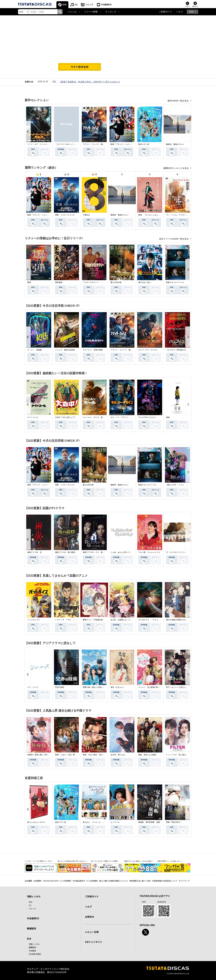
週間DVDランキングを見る (176, 168)
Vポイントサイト (94, 942)
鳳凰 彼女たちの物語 (147, 755)
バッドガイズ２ (34, 620)
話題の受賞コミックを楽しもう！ (170, 861)
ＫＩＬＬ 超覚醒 (34, 350)
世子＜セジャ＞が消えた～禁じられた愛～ (183, 687)
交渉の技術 (60, 687)
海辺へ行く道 (144, 144)
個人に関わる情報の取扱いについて (114, 881)
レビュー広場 (92, 932)
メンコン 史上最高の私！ (149, 687)
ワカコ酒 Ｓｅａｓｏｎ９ (149, 552)
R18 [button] (191, 12)
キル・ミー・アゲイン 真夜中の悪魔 (126, 417)
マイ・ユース (33, 687)
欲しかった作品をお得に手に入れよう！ (73, 861)
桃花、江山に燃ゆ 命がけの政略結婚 (98, 755)
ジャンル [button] (72, 12)
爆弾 (29, 282)
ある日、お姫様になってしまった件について (129, 620)
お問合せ (90, 917)
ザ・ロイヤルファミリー (176, 552)
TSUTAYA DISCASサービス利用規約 (57, 881)
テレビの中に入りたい (147, 417)
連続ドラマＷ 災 (34, 552)
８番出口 (86, 215)
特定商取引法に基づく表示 (140, 881)
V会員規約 (37, 881)
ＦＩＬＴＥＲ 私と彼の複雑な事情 (180, 755)
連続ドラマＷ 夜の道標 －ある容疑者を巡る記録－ (77, 552)
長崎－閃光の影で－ (174, 822)
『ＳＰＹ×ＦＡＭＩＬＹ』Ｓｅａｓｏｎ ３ (73, 144)
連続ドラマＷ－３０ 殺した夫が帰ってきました (103, 552)
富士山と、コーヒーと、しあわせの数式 (99, 822)
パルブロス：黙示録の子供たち (179, 350)
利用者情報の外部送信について (165, 881)
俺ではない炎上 (145, 282)
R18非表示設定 (35, 954)
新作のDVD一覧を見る (178, 101)
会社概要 (28, 881)
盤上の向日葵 (116, 282)
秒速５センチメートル (175, 282)
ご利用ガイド (165, 12)
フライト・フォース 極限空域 (95, 144)
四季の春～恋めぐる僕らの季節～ (96, 687)
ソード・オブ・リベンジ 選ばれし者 (43, 144)
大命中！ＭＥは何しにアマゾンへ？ (69, 417)
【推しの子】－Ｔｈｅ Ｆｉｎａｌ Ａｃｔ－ (185, 485)
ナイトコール (33, 417)
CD (76, 5)
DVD (65, 5)
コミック (89, 5)
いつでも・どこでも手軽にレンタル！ (39, 861)
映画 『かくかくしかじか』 (150, 215)
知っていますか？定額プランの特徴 (104, 861)
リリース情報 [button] (91, 12)
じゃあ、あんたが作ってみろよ (123, 552)
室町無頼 (59, 282)
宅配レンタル (34, 944)
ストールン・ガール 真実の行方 (96, 417)
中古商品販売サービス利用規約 (85, 881)
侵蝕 (168, 417)
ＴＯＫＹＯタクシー (91, 282)
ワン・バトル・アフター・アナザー (180, 215)
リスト (187, 6)
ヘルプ (179, 12)
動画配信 (31, 928)
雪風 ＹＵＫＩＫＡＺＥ (65, 215)
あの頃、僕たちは (118, 755)
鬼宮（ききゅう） (118, 687)
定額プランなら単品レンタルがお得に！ (139, 861)
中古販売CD (106, 5)
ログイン (195, 6)
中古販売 (32, 951)
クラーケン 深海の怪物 (93, 350)
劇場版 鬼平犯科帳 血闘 (149, 822)
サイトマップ (184, 881)
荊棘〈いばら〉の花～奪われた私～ (69, 755)
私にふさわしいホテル (36, 822)
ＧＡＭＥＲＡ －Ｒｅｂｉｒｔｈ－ (153, 620)
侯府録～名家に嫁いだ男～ (38, 755)
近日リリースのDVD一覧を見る (174, 239)
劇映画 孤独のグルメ (175, 144)
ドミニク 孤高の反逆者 (65, 350)
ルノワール (115, 822)
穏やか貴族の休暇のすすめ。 (178, 620)
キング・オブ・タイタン (148, 350)
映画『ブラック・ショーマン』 (123, 144)
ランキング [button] (111, 12)
